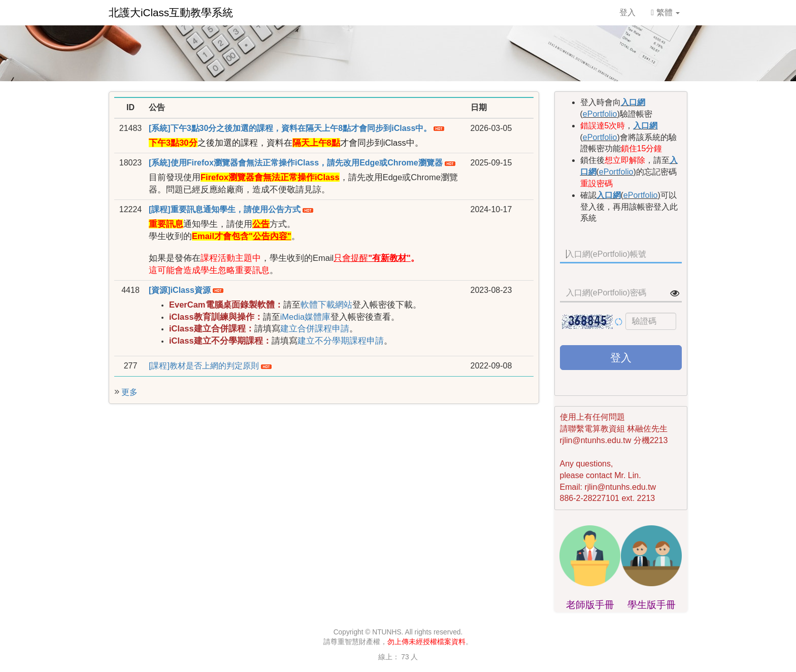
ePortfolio (600, 114)
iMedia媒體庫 (306, 317)
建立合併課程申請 (315, 328)
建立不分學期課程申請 (341, 341)
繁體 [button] (665, 12)
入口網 (633, 102)
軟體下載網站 (326, 305)
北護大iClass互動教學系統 (171, 12)
